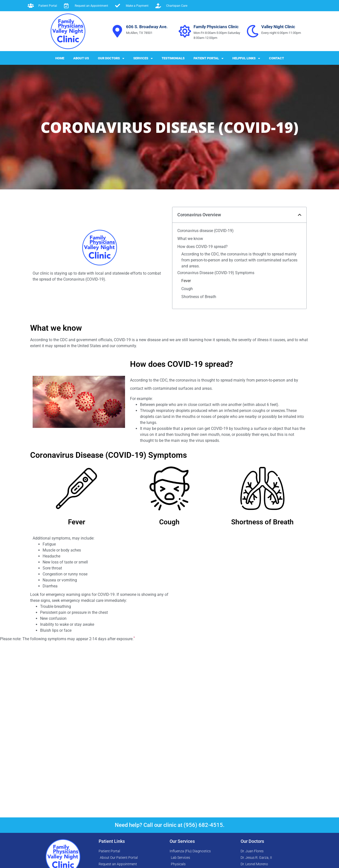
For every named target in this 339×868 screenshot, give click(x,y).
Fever (186, 402)
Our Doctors (111, 58)
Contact (276, 58)
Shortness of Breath (199, 418)
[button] (300, 332)
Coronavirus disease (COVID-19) (205, 348)
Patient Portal (208, 58)
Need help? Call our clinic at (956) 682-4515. (170, 829)
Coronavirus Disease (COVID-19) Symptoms (216, 394)
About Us (81, 58)
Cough (187, 410)
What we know (190, 356)
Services (143, 58)
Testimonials (173, 58)
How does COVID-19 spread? (203, 364)
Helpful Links (246, 58)
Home (60, 58)
